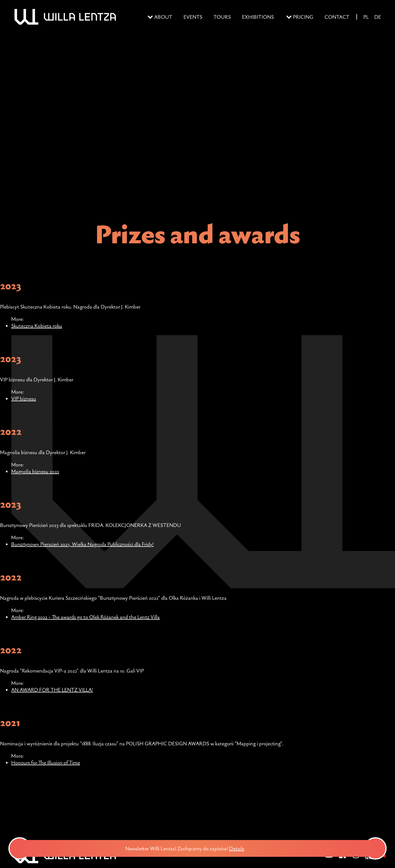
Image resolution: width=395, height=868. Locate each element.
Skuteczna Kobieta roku (37, 326)
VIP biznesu (24, 398)
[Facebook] (342, 858)
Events (193, 17)
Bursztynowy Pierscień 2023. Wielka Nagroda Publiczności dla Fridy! (82, 544)
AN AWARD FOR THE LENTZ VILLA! (52, 690)
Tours (222, 17)
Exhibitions (258, 17)
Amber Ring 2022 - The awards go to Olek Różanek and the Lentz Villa (85, 617)
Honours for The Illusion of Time (46, 762)
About (163, 17)
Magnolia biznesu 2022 (35, 471)
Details (239, 848)
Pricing (303, 17)
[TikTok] (369, 858)
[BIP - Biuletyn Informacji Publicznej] (383, 858)
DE (378, 17)
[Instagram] (356, 858)
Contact (337, 17)
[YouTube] (329, 858)
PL (366, 17)
